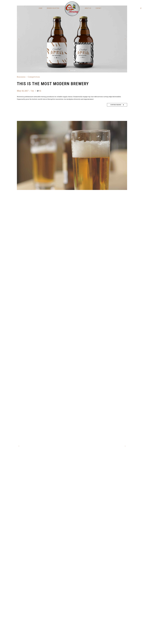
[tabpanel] (72, 39)
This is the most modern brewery (53, 84)
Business (21, 77)
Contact (98, 8)
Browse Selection (53, 8)
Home (40, 8)
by (33, 91)
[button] (19, 39)
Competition (34, 77)
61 (40, 91)
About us (88, 8)
